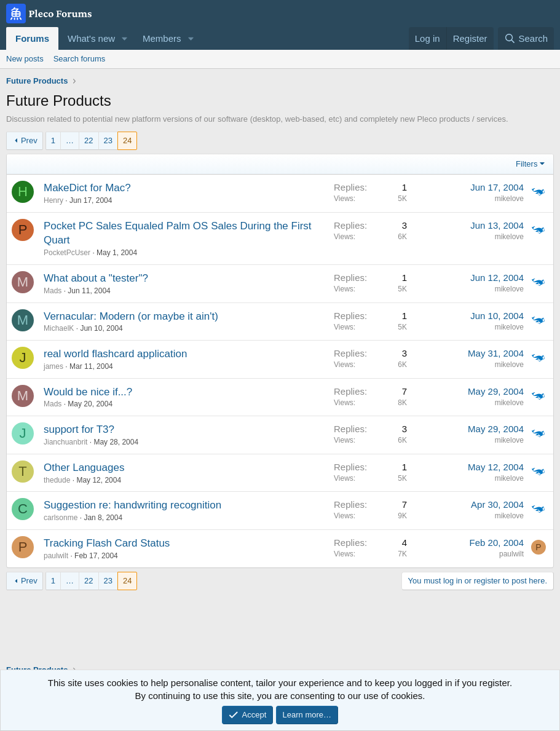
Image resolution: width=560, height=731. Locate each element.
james (53, 366)
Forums (32, 38)
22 (89, 140)
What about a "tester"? (96, 278)
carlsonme (61, 518)
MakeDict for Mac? (87, 188)
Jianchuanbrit (65, 442)
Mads (53, 291)
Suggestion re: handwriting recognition (132, 505)
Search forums (80, 59)
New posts (25, 59)
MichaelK (59, 328)
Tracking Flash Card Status (107, 543)
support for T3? (79, 429)
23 (108, 140)
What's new (91, 38)
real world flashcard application (115, 354)
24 (127, 140)
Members (162, 38)
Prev (29, 140)
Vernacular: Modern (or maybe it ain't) (131, 316)
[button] (125, 38)
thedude (57, 480)
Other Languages (84, 468)
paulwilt (56, 556)
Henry (53, 200)
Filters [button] (526, 164)
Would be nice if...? (88, 392)
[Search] (526, 38)
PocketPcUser (67, 253)
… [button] (70, 140)
